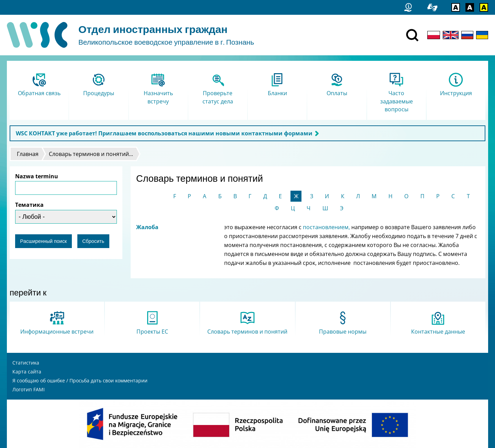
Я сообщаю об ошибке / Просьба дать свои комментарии (80, 380)
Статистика (26, 363)
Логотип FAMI (29, 389)
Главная (28, 154)
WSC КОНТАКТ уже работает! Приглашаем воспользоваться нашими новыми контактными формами (164, 133)
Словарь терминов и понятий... (91, 154)
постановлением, (327, 227)
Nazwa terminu (37, 176)
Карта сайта (27, 372)
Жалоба (147, 227)
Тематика (29, 205)
